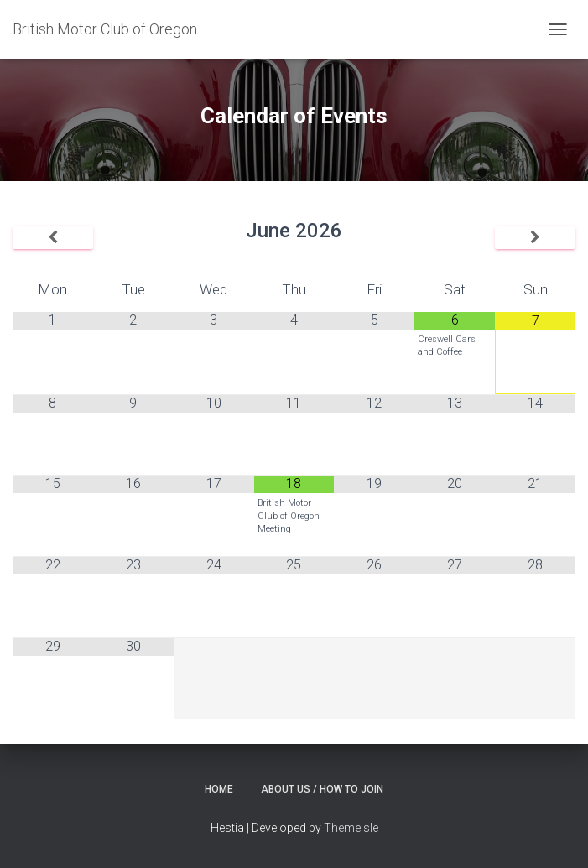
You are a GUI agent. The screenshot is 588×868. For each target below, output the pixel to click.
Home (219, 789)
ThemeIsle (351, 828)
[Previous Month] (53, 238)
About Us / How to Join (322, 789)
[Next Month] (535, 238)
